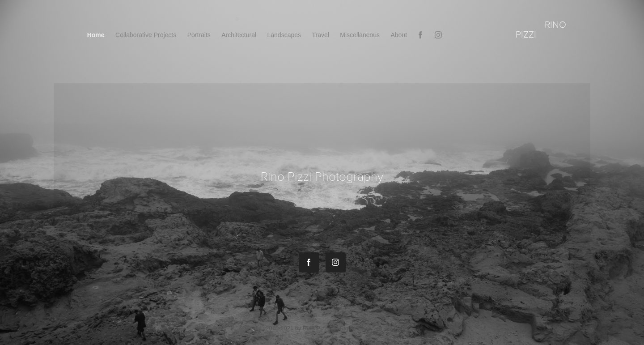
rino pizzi (542, 29)
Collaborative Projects (146, 35)
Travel (320, 35)
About (399, 35)
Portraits (199, 35)
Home (96, 35)
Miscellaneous (360, 35)
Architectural (239, 35)
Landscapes (284, 35)
